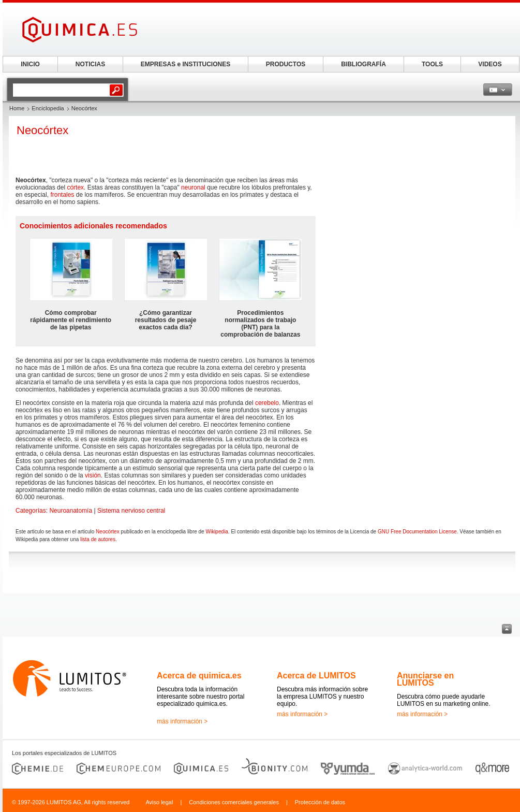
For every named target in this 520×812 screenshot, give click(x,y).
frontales (62, 195)
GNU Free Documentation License (417, 532)
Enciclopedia (48, 108)
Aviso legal (159, 802)
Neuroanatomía (71, 511)
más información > (182, 721)
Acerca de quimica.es (199, 676)
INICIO (30, 64)
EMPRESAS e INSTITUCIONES (185, 64)
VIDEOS (490, 64)
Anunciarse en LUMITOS (425, 679)
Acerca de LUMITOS (316, 676)
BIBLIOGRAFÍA (363, 64)
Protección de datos (320, 802)
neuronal (193, 187)
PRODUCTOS (286, 64)
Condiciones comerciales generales (234, 802)
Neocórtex (108, 532)
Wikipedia (217, 532)
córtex (75, 187)
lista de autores (98, 539)
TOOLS (432, 64)
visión (93, 475)
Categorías (31, 511)
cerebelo (267, 403)
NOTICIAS (90, 64)
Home (17, 108)
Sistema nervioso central (131, 511)
